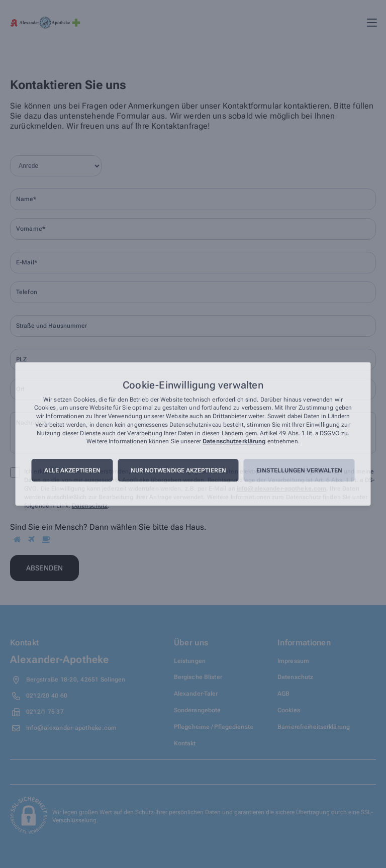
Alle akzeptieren (72, 470)
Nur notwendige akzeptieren (178, 470)
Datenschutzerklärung (234, 442)
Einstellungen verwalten (299, 470)
